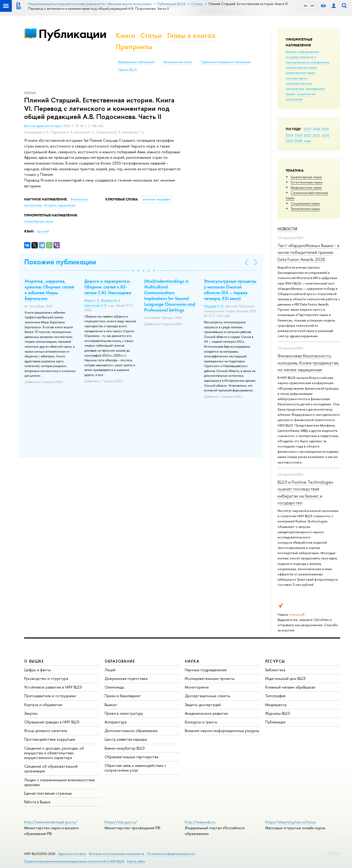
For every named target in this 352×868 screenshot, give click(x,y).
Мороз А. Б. (92, 301)
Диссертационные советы (207, 696)
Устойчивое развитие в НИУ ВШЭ (53, 687)
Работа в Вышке (37, 802)
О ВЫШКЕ (34, 661)
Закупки (31, 713)
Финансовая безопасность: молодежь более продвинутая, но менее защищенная (308, 363)
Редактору (334, 853)
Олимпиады (114, 687)
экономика (294, 99)
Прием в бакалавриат (123, 696)
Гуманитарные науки (306, 177)
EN (312, 6)
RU (306, 6)
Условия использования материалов (117, 854)
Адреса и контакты (72, 854)
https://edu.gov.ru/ (121, 822)
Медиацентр (276, 705)
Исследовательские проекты (210, 678)
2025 (325, 129)
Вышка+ (111, 705)
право (291, 94)
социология (306, 94)
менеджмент (315, 89)
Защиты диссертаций (203, 705)
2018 (298, 141)
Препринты (134, 47)
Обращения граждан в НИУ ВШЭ (52, 722)
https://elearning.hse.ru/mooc (291, 822)
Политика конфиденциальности (171, 854)
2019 (289, 141)
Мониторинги (197, 687)
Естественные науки (307, 182)
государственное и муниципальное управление (308, 59)
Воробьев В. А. (111, 301)
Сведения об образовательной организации (51, 769)
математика (295, 89)
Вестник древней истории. (44, 126)
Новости (287, 229)
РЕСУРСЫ (275, 661)
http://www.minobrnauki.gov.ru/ (51, 822)
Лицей (110, 670)
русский (43, 231)
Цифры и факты (37, 670)
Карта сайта (136, 861)
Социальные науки (305, 203)
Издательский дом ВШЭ (285, 678)
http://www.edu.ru (200, 822)
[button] (128, 271)
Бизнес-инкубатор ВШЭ (125, 748)
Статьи (151, 36)
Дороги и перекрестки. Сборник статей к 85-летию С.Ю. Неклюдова (108, 287)
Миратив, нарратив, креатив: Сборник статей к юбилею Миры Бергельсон (50, 290)
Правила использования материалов (226, 62)
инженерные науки (300, 73)
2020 (326, 135)
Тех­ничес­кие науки (305, 209)
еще (308, 141)
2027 (308, 129)
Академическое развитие (206, 713)
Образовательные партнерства (131, 757)
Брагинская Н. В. (96, 305)
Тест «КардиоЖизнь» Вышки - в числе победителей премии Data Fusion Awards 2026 (308, 252)
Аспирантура (116, 722)
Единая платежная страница (48, 793)
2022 (308, 135)
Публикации (72, 34)
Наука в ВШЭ (127, 70)
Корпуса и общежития (43, 705)
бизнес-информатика (302, 52)
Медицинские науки (306, 187)
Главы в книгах (191, 36)
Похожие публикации (60, 262)
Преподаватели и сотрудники (50, 696)
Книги (125, 36)
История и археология (60, 205)
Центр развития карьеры (126, 739)
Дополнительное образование (131, 731)
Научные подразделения (206, 670)
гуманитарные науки (301, 67)
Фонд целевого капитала (46, 731)
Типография (275, 696)
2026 (316, 129)
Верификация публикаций (136, 62)
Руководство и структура (46, 678)
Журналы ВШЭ (278, 713)
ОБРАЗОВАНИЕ (120, 661)
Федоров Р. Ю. (214, 306)
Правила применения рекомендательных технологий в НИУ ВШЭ (74, 861)
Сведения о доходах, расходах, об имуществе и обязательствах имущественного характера (54, 753)
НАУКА (192, 661)
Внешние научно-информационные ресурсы (222, 731)
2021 (316, 135)
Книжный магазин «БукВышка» (290, 687)
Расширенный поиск (178, 62)
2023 (299, 135)
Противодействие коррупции (50, 739)
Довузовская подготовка (126, 678)
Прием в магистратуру (124, 713)
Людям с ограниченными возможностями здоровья (59, 782)
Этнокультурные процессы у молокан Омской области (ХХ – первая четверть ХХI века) (230, 290)
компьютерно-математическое (299, 81)
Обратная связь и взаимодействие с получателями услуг (135, 768)
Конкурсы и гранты (201, 722)
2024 (290, 135)
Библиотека (275, 670)
